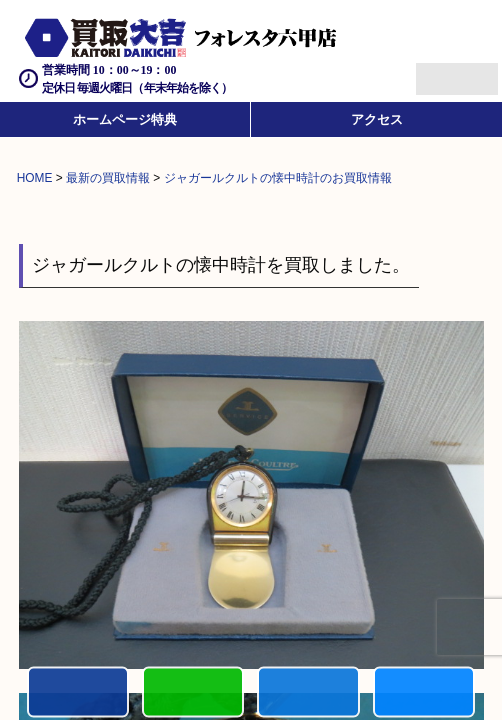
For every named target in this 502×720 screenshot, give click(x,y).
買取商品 (308, 693)
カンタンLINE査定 (193, 693)
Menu (434, 70)
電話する (78, 693)
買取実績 (424, 693)
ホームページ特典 (125, 119)
